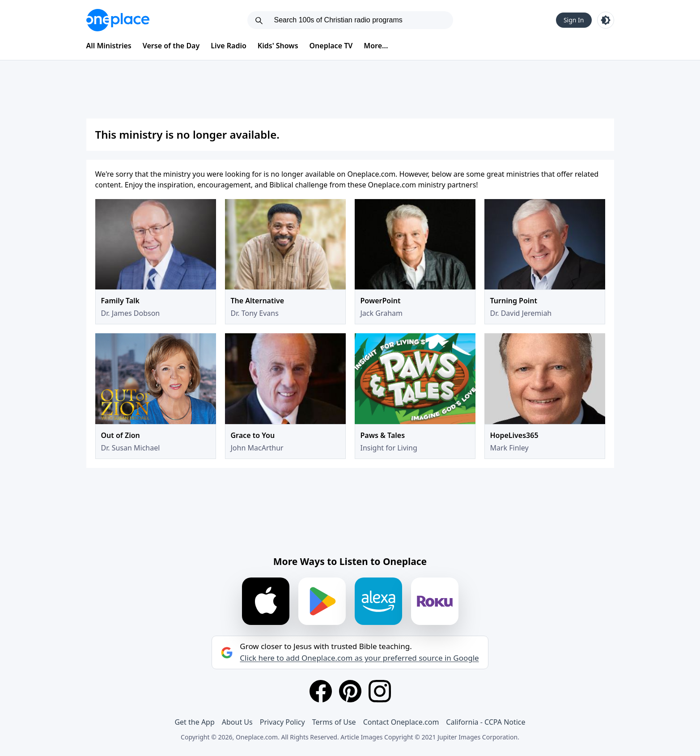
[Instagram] (380, 691)
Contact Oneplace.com (401, 722)
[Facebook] (321, 691)
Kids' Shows (278, 46)
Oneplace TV (331, 46)
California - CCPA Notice (486, 722)
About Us (237, 722)
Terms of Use (334, 722)
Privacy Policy (282, 722)
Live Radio (229, 46)
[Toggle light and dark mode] (606, 20)
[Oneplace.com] (118, 20)
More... (376, 46)
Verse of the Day (171, 46)
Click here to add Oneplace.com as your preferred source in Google (359, 658)
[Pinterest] (350, 691)
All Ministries (109, 46)
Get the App (194, 722)
